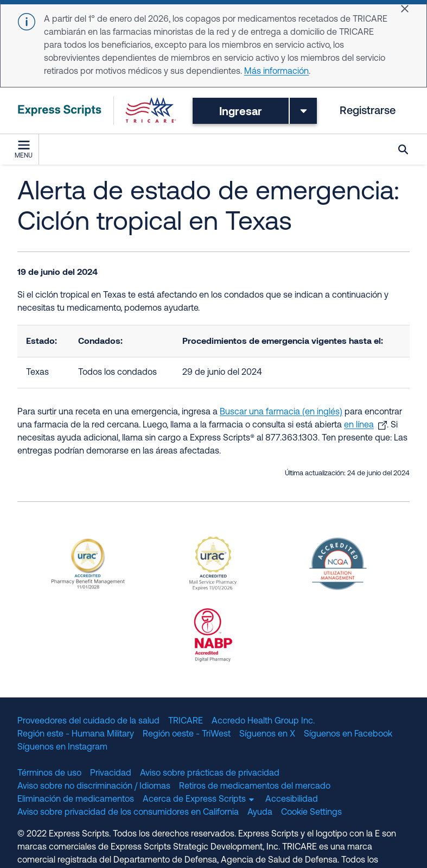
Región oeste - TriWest (187, 734)
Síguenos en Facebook (348, 734)
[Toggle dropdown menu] (303, 111)
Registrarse (368, 111)
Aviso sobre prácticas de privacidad (210, 773)
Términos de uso (49, 773)
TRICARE (186, 721)
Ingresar (241, 111)
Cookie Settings (311, 813)
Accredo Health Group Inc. (263, 721)
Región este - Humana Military (76, 734)
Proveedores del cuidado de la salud (88, 721)
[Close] (405, 9)
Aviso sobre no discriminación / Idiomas (94, 787)
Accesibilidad (292, 800)
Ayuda (260, 813)
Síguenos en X (267, 734)
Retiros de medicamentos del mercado (255, 787)
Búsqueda (403, 149)
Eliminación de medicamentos (76, 800)
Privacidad (111, 773)
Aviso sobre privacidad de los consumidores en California (128, 813)
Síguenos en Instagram (62, 747)
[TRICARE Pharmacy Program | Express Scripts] (97, 111)
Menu (24, 150)
